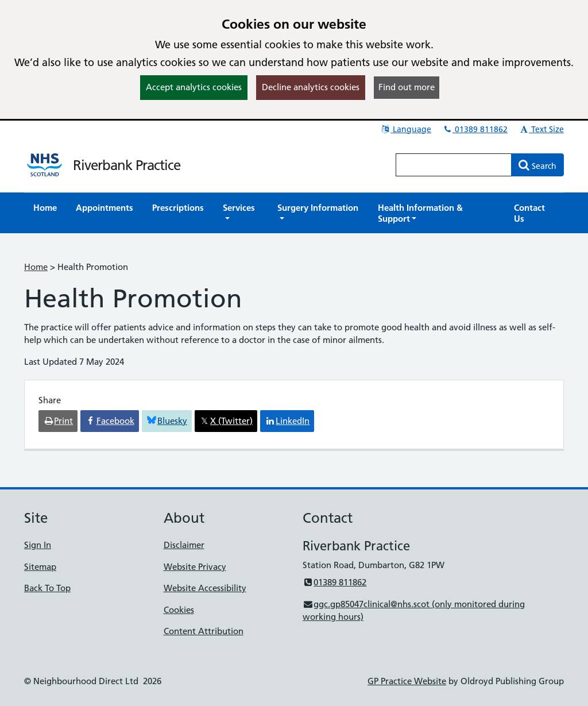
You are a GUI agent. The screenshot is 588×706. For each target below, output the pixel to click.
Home (36, 267)
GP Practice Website (407, 681)
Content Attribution (204, 631)
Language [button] (406, 129)
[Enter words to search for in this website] (454, 165)
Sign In (38, 545)
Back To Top (47, 588)
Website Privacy (195, 567)
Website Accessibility (205, 588)
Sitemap (40, 567)
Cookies (179, 610)
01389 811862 (475, 129)
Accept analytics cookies (194, 87)
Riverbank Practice (127, 165)
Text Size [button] (541, 129)
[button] (241, 213)
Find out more (407, 87)
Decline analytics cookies (311, 87)
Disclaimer (184, 545)
